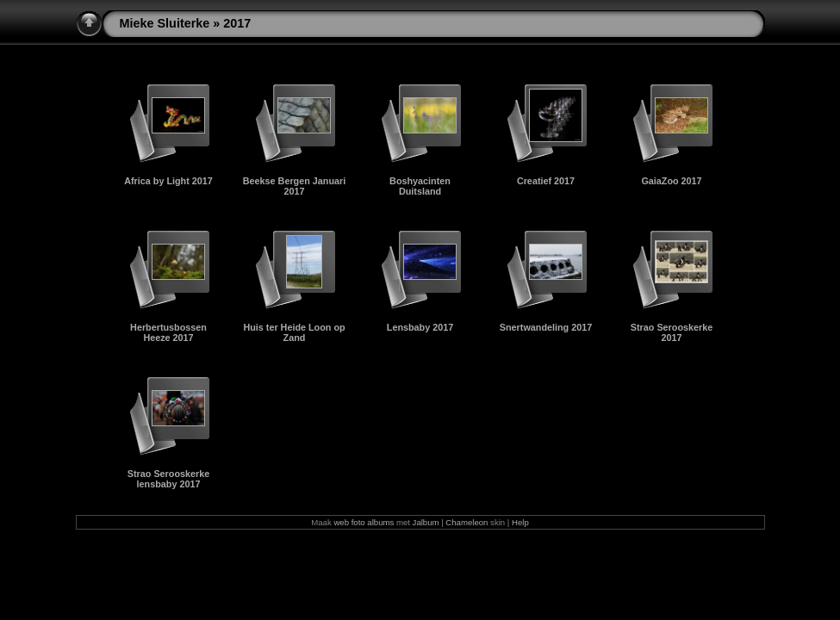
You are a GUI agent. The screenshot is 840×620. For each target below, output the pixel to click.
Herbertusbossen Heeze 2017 (168, 332)
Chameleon (467, 522)
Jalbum (426, 522)
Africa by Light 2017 (168, 181)
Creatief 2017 (546, 181)
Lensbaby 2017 (420, 327)
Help (520, 522)
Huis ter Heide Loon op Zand (294, 332)
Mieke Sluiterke (165, 23)
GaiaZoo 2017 (671, 181)
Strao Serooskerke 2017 (672, 332)
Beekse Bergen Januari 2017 (294, 186)
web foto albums (364, 522)
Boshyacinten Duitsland (420, 186)
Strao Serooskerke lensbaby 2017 (168, 479)
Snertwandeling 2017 (546, 327)
